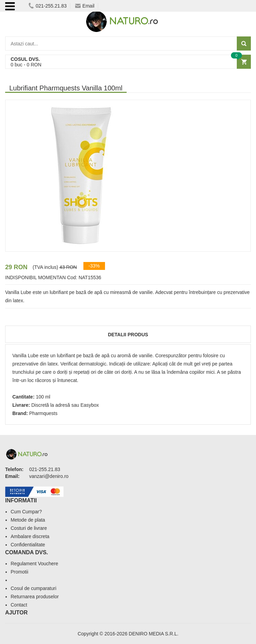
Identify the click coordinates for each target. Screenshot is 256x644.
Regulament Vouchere (34, 564)
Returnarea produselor (35, 597)
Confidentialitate (28, 545)
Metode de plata (28, 520)
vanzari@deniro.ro (49, 476)
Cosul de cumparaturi (33, 588)
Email (85, 6)
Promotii (19, 572)
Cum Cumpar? (26, 512)
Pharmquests (43, 413)
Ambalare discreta (30, 536)
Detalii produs (128, 335)
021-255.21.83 (48, 6)
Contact (19, 605)
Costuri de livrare (29, 528)
